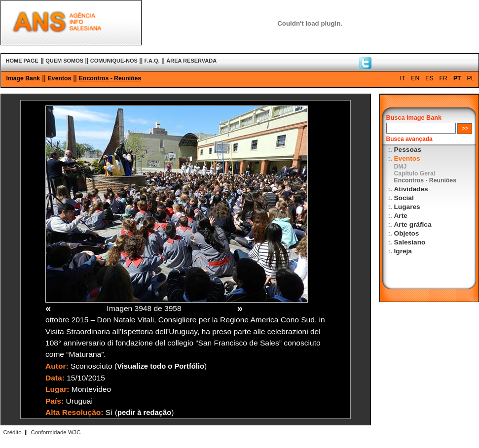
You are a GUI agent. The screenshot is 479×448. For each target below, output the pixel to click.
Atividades (411, 189)
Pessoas (408, 150)
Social (404, 198)
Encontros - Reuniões (110, 78)
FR (443, 78)
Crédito (13, 432)
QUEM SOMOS (64, 61)
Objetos (407, 233)
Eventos (60, 78)
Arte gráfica (413, 224)
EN (415, 78)
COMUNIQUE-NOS (114, 61)
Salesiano (410, 242)
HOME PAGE (22, 61)
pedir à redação (144, 413)
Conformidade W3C (55, 432)
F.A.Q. (152, 61)
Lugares (407, 207)
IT (402, 78)
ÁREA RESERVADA (191, 61)
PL (471, 78)
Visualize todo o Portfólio (161, 366)
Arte (401, 216)
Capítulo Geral (415, 173)
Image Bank (23, 78)
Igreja (403, 251)
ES (429, 78)
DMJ (401, 167)
